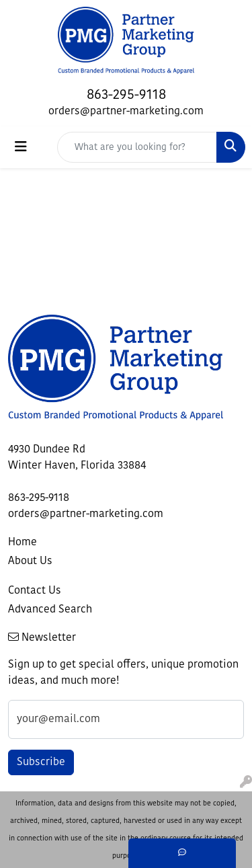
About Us (30, 561)
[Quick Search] (137, 147)
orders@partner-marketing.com (126, 112)
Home (23, 543)
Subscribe (41, 762)
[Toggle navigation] (21, 147)
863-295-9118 (126, 95)
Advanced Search (50, 610)
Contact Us (35, 591)
